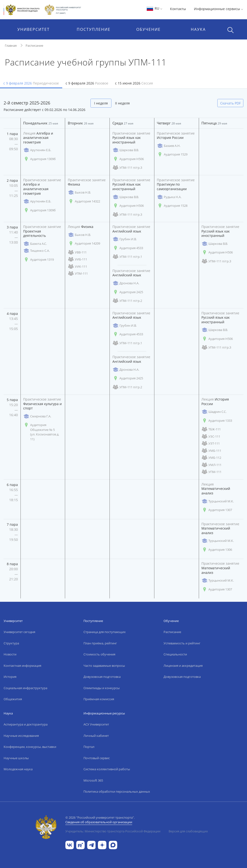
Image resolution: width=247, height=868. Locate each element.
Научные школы (16, 758)
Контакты (178, 9)
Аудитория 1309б (39, 159)
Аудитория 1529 (172, 154)
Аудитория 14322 (84, 201)
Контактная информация (22, 666)
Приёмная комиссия (99, 699)
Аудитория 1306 (217, 550)
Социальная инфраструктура (25, 688)
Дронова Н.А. (126, 283)
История (10, 677)
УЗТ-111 (211, 444)
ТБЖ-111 (211, 429)
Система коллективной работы (107, 769)
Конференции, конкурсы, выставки (30, 747)
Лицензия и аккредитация (183, 666)
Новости (10, 654)
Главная (11, 45)
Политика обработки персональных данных (117, 791)
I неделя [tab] (101, 103)
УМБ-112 (211, 458)
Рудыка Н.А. (169, 197)
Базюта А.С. (35, 244)
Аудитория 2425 (128, 292)
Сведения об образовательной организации (99, 822)
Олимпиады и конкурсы (102, 688)
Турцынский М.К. (218, 501)
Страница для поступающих (105, 632)
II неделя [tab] (122, 103)
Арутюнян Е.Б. (37, 150)
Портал (89, 747)
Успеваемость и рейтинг (182, 643)
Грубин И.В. (124, 239)
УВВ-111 (77, 252)
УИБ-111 (77, 259)
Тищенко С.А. (36, 251)
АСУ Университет (96, 724)
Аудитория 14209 (84, 243)
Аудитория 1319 (38, 260)
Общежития (13, 699)
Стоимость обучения (99, 654)
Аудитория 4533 (128, 248)
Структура (11, 643)
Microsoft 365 (93, 780)
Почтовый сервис (97, 758)
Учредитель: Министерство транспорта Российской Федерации (113, 831)
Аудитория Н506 (128, 159)
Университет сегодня (19, 632)
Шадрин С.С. (214, 412)
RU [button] (154, 8)
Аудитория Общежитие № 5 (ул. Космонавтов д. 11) (41, 432)
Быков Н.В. (79, 192)
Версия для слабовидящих (188, 831)
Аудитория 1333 (217, 421)
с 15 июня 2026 (134, 83)
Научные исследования (21, 736)
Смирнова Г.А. (37, 416)
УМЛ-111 (211, 465)
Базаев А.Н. (169, 146)
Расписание (34, 45)
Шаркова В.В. (126, 150)
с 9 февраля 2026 (31, 83)
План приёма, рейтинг (100, 643)
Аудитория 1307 (217, 510)
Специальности (175, 654)
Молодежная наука (18, 769)
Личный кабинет (96, 736)
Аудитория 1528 (172, 206)
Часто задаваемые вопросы (104, 666)
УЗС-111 (211, 437)
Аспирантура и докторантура (26, 724)
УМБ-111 (211, 451)
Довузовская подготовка (102, 677)
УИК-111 (77, 267)
